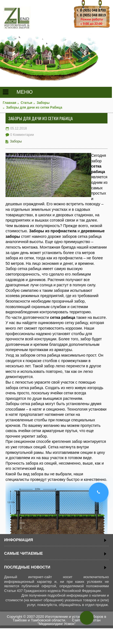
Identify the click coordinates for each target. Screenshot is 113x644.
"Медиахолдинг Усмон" (57, 624)
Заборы (16, 141)
